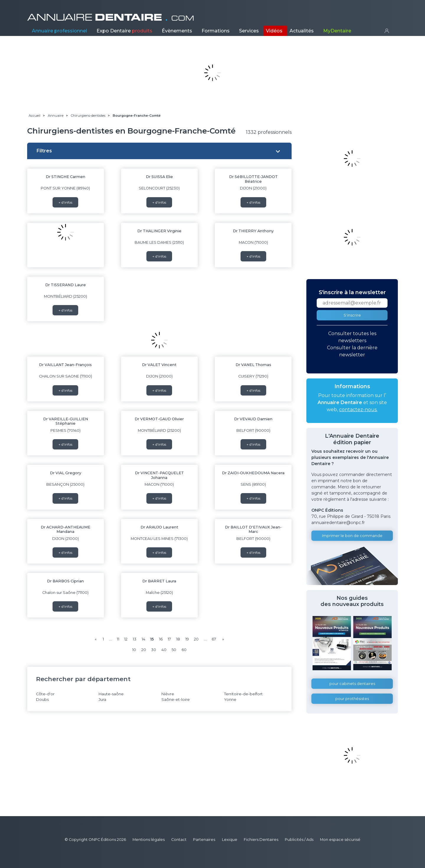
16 (161, 639)
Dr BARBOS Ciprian (65, 581)
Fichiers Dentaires (261, 840)
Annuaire (59, 31)
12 (126, 639)
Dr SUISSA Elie (159, 177)
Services (249, 31)
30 (154, 650)
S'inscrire (352, 315)
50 (174, 650)
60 (184, 650)
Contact (179, 840)
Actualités (302, 31)
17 (169, 639)
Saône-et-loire (176, 700)
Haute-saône (111, 694)
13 (135, 639)
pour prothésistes (352, 699)
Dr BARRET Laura (159, 581)
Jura (102, 700)
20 (196, 639)
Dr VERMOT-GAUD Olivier (159, 419)
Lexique (230, 840)
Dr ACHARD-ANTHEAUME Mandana (66, 529)
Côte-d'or (45, 694)
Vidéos (274, 31)
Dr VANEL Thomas (253, 365)
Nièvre (168, 694)
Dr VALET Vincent (159, 365)
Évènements (177, 31)
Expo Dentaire (124, 31)
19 (187, 639)
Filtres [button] (44, 151)
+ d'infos (65, 202)
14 (143, 639)
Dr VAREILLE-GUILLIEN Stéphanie (66, 421)
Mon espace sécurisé (340, 840)
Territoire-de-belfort (243, 694)
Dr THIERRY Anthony (253, 231)
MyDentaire (337, 31)
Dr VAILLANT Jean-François (65, 365)
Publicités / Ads (299, 840)
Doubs (42, 700)
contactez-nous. (358, 410)
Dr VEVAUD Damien (253, 419)
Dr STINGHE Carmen (66, 177)
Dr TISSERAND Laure (66, 285)
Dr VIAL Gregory (66, 473)
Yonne (230, 700)
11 (118, 639)
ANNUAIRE (111, 17)
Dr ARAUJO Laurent (159, 527)
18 (178, 639)
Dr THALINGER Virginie (159, 231)
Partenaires (204, 840)
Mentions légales (149, 840)
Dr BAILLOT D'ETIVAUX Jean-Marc (253, 529)
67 (214, 639)
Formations (216, 31)
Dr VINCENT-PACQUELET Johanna (159, 475)
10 (134, 650)
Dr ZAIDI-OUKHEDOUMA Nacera (253, 473)
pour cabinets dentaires (352, 684)
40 (164, 650)
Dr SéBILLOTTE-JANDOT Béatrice (253, 179)
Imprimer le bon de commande (352, 536)
